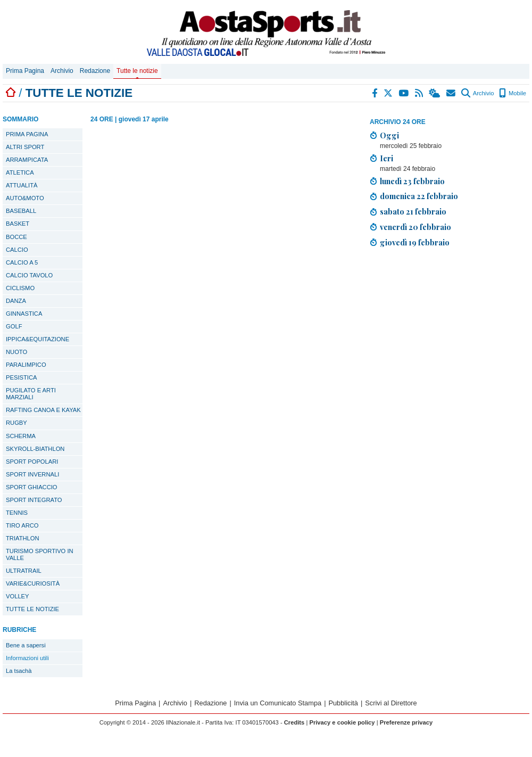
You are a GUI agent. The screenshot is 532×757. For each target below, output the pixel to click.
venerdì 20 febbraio (415, 227)
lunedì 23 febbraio (412, 181)
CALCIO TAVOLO (29, 275)
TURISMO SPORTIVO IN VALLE (40, 554)
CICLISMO (20, 288)
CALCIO (17, 250)
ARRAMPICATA (27, 160)
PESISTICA (21, 377)
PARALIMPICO (26, 365)
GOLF (14, 326)
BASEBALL (21, 211)
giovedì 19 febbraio (415, 242)
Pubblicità (343, 703)
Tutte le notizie (137, 71)
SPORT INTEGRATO (34, 500)
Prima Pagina (25, 71)
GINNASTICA (24, 314)
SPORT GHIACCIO (32, 487)
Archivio (62, 71)
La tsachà (19, 671)
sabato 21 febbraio (413, 211)
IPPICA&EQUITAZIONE (38, 339)
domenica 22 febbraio (419, 196)
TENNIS (17, 513)
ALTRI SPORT (25, 147)
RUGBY (16, 423)
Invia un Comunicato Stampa (278, 703)
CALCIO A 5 (22, 262)
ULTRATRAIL (24, 571)
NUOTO (16, 352)
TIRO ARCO (22, 525)
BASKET (18, 224)
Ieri (386, 158)
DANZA (16, 301)
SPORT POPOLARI (32, 462)
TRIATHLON (23, 538)
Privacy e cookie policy (342, 722)
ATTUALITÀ (22, 185)
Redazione (95, 71)
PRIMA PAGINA (27, 134)
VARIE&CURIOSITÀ (33, 583)
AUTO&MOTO (25, 198)
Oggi (389, 135)
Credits (294, 722)
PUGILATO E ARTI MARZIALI (31, 394)
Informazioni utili (27, 658)
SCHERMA (21, 436)
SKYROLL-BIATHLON (35, 449)
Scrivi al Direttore (391, 703)
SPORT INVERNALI (32, 474)
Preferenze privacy (406, 722)
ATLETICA (20, 172)
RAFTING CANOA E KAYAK (43, 410)
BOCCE (16, 237)
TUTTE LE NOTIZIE (32, 609)
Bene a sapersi (26, 645)
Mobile (513, 93)
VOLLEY (18, 596)
